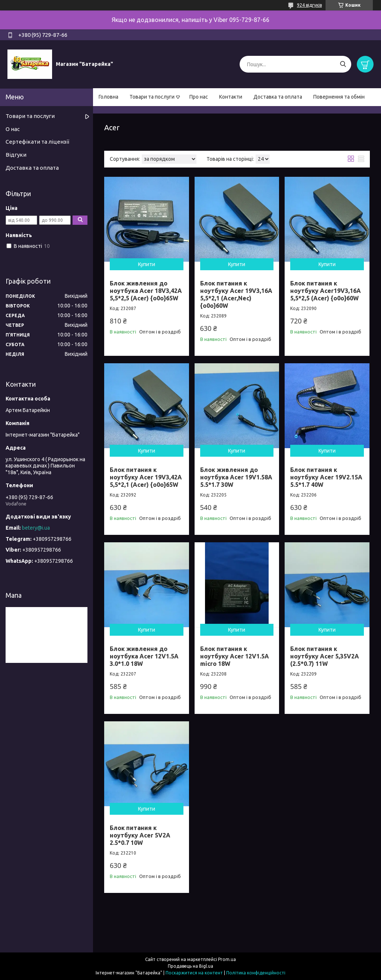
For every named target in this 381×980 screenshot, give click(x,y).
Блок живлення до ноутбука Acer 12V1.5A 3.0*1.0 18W (144, 656)
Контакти (231, 97)
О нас (13, 129)
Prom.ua (227, 959)
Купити (147, 264)
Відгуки (16, 155)
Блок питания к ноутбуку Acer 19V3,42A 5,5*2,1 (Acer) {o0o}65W (146, 477)
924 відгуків (309, 5)
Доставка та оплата (278, 97)
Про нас (199, 97)
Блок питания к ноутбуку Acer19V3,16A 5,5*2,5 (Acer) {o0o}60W (326, 291)
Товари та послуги (152, 97)
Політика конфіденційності (256, 973)
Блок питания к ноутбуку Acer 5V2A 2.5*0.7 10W (140, 835)
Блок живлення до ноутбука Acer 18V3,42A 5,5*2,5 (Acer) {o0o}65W (146, 291)
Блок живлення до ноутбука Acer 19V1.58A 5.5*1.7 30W (236, 477)
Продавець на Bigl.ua (190, 966)
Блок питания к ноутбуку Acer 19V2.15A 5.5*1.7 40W (326, 477)
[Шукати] (343, 64)
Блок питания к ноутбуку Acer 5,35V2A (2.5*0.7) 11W (325, 656)
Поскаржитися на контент (194, 973)
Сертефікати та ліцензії (37, 142)
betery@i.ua (36, 528)
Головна (108, 97)
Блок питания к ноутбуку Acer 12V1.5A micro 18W (235, 656)
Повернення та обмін (339, 97)
